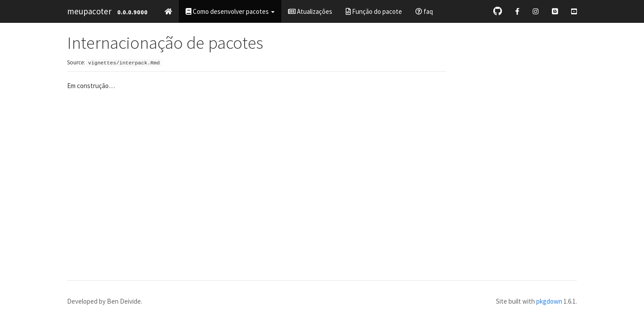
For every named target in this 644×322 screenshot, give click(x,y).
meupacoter (89, 11)
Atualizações (310, 11)
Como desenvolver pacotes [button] (230, 11)
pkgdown (549, 301)
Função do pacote (374, 11)
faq (424, 11)
